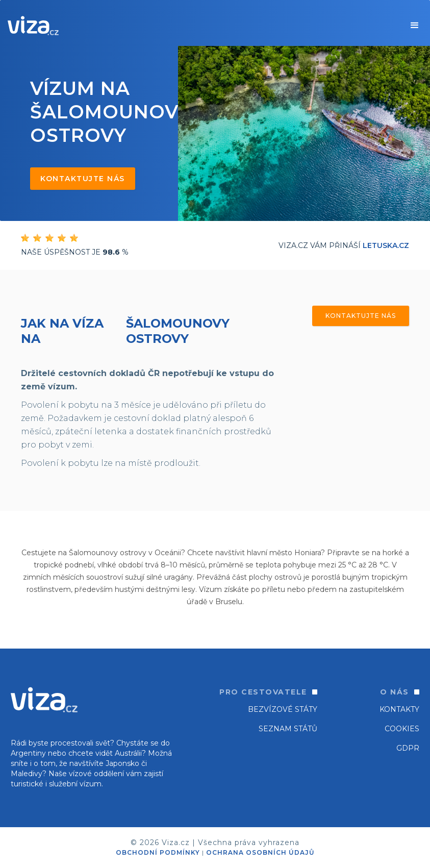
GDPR (408, 748)
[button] (415, 26)
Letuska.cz (386, 245)
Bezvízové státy (283, 709)
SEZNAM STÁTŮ (288, 729)
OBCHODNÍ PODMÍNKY (158, 852)
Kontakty (399, 709)
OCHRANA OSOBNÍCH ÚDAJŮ (260, 852)
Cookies (402, 729)
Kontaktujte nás (83, 179)
